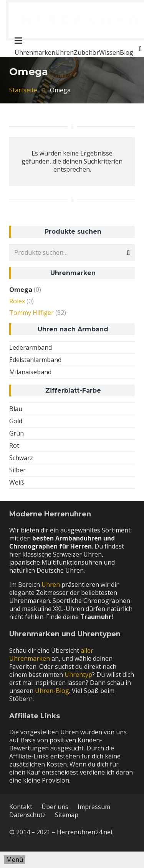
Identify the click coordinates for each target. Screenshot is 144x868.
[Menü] (15, 860)
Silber (17, 470)
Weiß (17, 482)
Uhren (51, 585)
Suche (126, 253)
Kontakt (21, 807)
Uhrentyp (78, 675)
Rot (14, 445)
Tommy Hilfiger (31, 313)
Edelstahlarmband (35, 360)
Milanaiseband (30, 372)
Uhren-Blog (52, 691)
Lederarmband (31, 347)
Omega (21, 290)
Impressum (94, 807)
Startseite (23, 90)
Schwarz (21, 458)
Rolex (17, 301)
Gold (16, 421)
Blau (16, 409)
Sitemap (67, 815)
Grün (17, 433)
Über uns (55, 807)
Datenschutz (27, 815)
